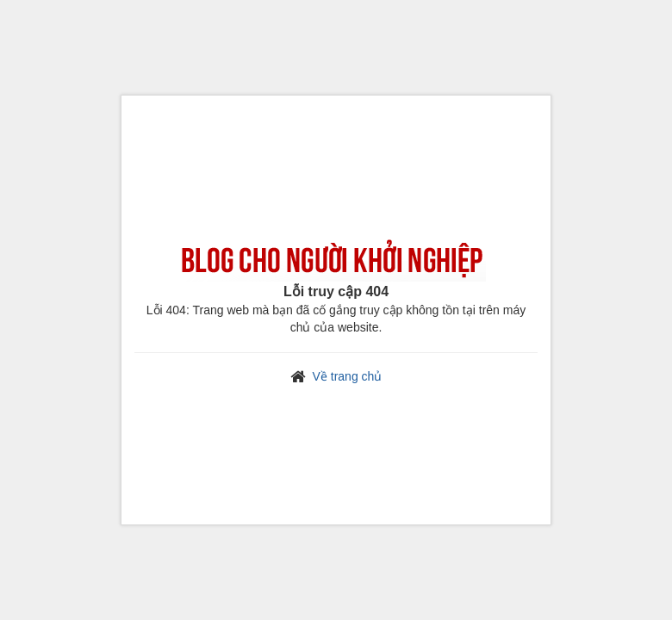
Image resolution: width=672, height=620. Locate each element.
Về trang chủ (348, 376)
